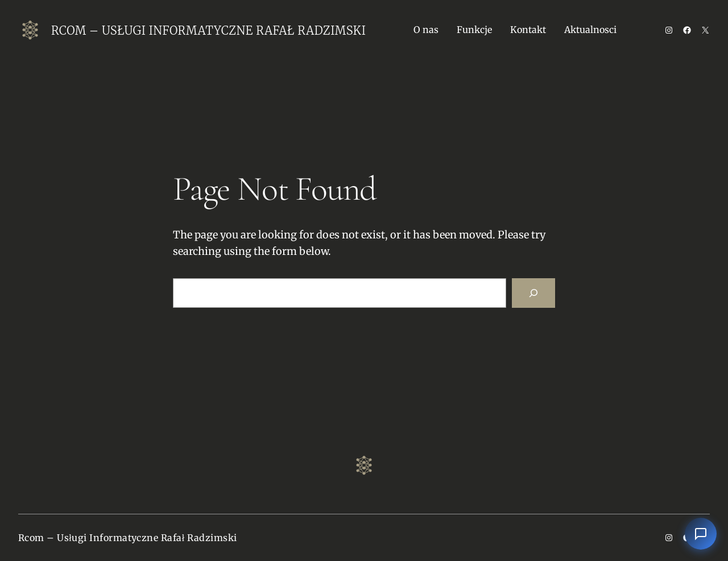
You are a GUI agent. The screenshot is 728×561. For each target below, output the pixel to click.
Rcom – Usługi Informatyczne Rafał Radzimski (208, 30)
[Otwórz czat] (701, 534)
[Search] (533, 293)
